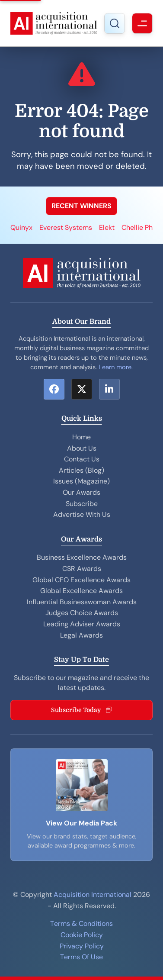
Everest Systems (66, 227)
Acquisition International (93, 895)
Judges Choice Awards (82, 613)
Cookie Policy (82, 935)
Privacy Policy (82, 946)
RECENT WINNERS (81, 206)
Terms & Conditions (81, 924)
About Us (82, 448)
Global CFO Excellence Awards (81, 580)
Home (81, 437)
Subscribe (82, 504)
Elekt (107, 227)
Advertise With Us (82, 514)
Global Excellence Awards (81, 591)
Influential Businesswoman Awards (82, 602)
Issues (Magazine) (81, 481)
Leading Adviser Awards (82, 624)
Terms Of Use (81, 957)
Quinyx (21, 227)
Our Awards (81, 492)
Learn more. (116, 367)
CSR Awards (82, 569)
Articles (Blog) (81, 470)
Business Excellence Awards (82, 557)
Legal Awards (81, 635)
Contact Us (82, 459)
